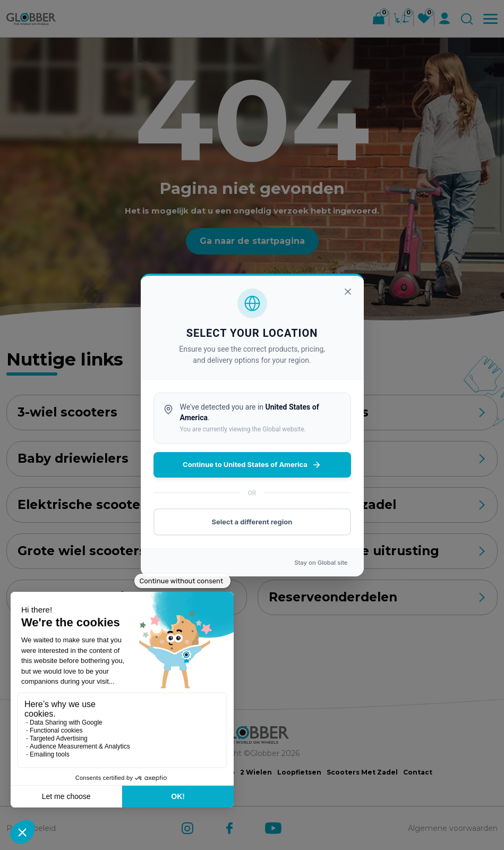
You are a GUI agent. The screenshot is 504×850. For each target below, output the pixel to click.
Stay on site (321, 563)
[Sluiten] (348, 292)
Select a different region (252, 522)
